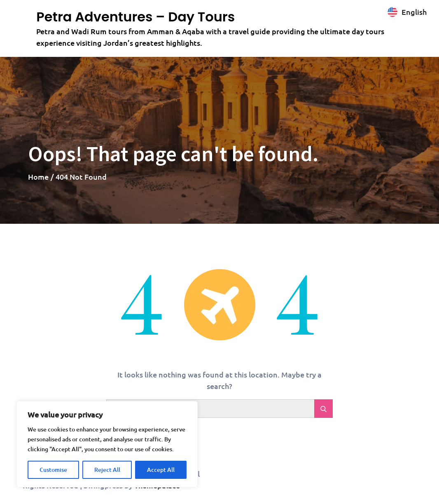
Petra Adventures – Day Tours (135, 17)
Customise (53, 470)
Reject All (107, 470)
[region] (107, 444)
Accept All (161, 470)
